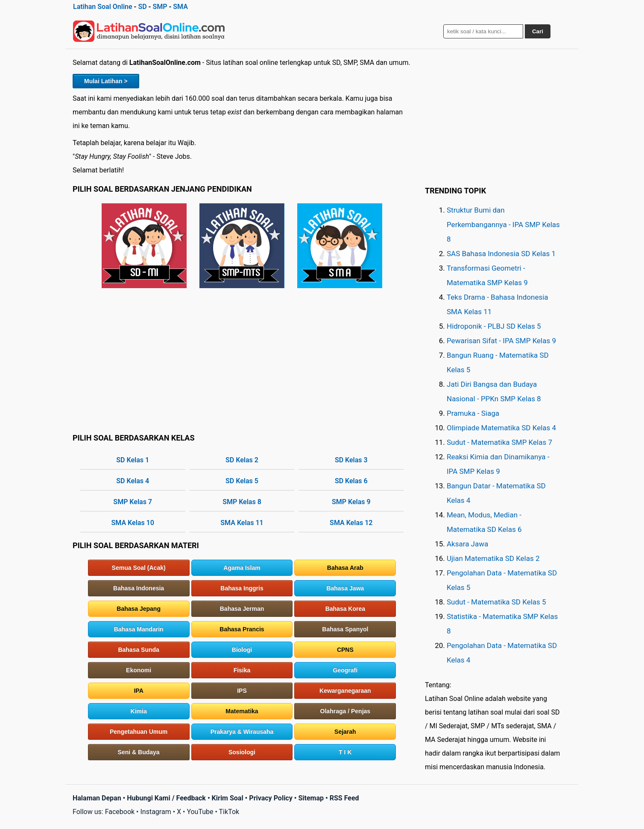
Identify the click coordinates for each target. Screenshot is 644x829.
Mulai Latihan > (106, 81)
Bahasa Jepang (139, 609)
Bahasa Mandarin (139, 629)
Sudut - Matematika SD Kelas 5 (496, 602)
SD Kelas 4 (133, 481)
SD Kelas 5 (242, 481)
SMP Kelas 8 (242, 502)
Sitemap (311, 798)
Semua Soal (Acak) (139, 568)
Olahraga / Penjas (345, 711)
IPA (138, 691)
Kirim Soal (228, 798)
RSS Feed (344, 798)
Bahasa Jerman (242, 609)
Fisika (242, 670)
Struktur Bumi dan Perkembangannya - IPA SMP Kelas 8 (503, 225)
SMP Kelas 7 (133, 502)
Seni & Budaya (139, 752)
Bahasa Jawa (345, 588)
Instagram (155, 812)
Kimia (139, 711)
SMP (160, 7)
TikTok (229, 812)
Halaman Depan (97, 798)
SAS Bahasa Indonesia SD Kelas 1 (501, 254)
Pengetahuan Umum (139, 732)
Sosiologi (242, 752)
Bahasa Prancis (242, 629)
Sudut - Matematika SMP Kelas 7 (499, 442)
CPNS (345, 650)
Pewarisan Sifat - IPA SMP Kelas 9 (501, 341)
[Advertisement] (242, 360)
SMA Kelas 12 (351, 523)
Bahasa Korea (345, 609)
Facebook (120, 812)
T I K (345, 752)
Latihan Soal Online (103, 7)
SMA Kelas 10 (133, 523)
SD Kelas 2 (242, 460)
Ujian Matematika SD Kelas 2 (493, 558)
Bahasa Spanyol (345, 629)
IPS (242, 691)
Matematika (242, 711)
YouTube (200, 812)
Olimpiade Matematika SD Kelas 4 (501, 428)
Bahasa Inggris (242, 588)
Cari (538, 31)
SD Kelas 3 (351, 460)
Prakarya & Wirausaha (242, 732)
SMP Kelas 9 (351, 502)
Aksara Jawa (467, 544)
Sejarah (345, 732)
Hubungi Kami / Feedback (166, 798)
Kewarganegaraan (345, 691)
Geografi (345, 670)
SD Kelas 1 (133, 460)
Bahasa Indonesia (139, 588)
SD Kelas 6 (351, 481)
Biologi (242, 650)
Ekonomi (139, 670)
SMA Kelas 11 (242, 523)
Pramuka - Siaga (473, 413)
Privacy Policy (271, 798)
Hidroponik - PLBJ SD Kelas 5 (494, 326)
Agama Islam (242, 568)
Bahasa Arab (345, 568)
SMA (180, 7)
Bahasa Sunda (138, 650)
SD (142, 7)
